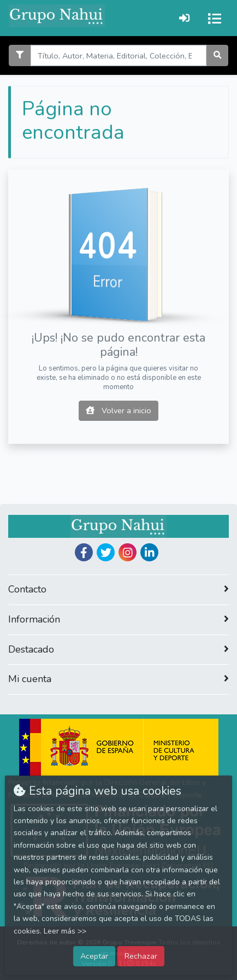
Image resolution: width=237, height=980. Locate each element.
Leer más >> (65, 931)
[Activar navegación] (215, 18)
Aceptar (94, 956)
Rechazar (141, 956)
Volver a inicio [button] (118, 410)
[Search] (118, 55)
